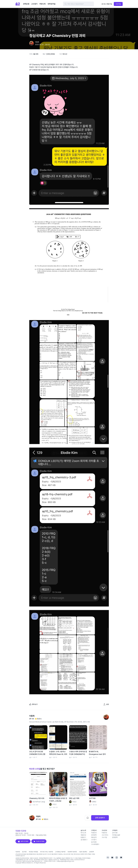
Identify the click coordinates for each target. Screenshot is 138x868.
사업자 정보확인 (83, 852)
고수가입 (118, 4)
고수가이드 (105, 835)
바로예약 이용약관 (72, 852)
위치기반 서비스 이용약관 (47, 852)
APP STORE (23, 841)
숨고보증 (94, 842)
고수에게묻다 (95, 844)
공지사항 (115, 833)
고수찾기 (94, 840)
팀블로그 (83, 837)
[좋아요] (33, 704)
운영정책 (115, 837)
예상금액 (94, 837)
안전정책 (94, 835)
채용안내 (83, 835)
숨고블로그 (84, 840)
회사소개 (83, 833)
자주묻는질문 (116, 835)
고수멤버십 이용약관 (60, 852)
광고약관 (24, 852)
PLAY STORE (39, 841)
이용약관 (18, 852)
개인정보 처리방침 (33, 852)
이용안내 (94, 833)
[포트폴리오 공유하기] (106, 704)
